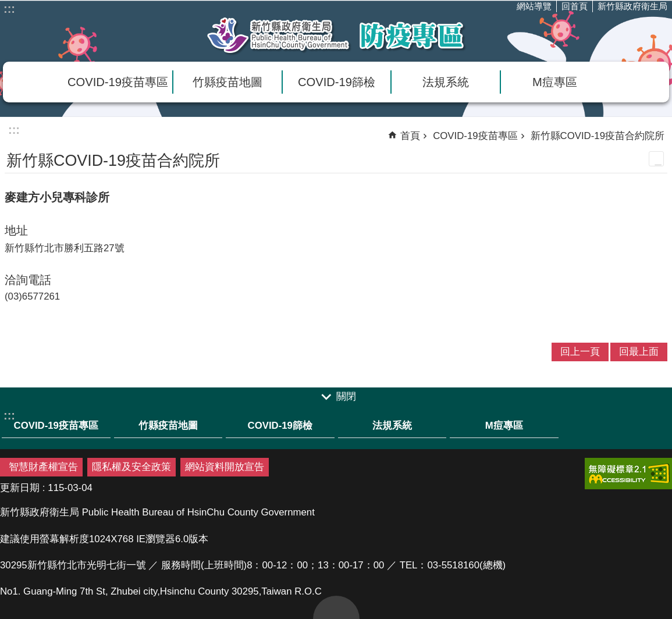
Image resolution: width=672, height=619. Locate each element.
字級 (614, 33)
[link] (628, 474)
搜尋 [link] (637, 33)
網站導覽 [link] (534, 6)
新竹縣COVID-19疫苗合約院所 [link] (598, 136)
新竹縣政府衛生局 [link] (632, 6)
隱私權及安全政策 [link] (131, 467)
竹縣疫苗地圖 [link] (227, 82)
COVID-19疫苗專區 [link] (118, 82)
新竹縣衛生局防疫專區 (336, 35)
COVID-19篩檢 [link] (337, 82)
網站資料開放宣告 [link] (225, 467)
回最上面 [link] (639, 352)
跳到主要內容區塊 (6, 6)
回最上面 (336, 607)
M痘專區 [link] (555, 82)
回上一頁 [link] (580, 352)
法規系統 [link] (446, 82)
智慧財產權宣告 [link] (43, 467)
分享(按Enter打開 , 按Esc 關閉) (660, 33)
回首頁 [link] (575, 6)
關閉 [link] (346, 397)
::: (9, 9)
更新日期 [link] (20, 488)
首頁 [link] (410, 136)
